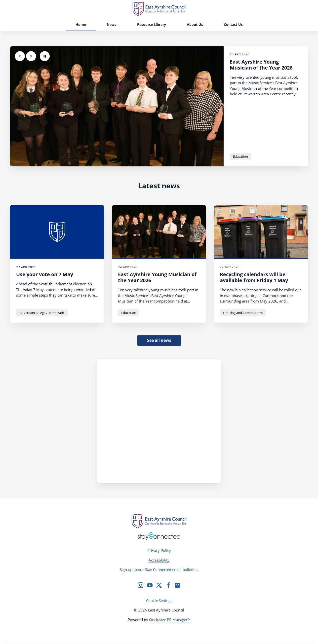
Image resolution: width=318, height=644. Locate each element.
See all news (159, 340)
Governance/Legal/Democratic (42, 313)
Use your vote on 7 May (45, 274)
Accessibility (159, 560)
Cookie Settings (159, 601)
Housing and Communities (243, 313)
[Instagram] (141, 585)
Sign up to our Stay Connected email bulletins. (159, 569)
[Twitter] (159, 585)
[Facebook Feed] (159, 421)
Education (240, 156)
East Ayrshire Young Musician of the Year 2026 (261, 65)
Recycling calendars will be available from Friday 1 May (254, 277)
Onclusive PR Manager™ (170, 620)
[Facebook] (168, 585)
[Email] (177, 585)
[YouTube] (150, 585)
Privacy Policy (159, 550)
